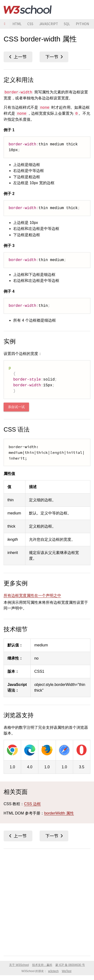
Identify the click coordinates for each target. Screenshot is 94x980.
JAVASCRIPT (49, 24)
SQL (67, 24)
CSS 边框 (32, 804)
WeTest (67, 971)
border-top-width (18, 57)
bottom (54, 57)
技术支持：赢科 (42, 965)
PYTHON (82, 24)
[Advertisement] (47, 901)
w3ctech (53, 971)
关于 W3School (19, 965)
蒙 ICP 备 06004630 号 (70, 965)
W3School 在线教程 (28, 10)
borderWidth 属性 (59, 813)
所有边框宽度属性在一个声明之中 (32, 595)
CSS (30, 24)
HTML (17, 24)
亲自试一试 (16, 407)
